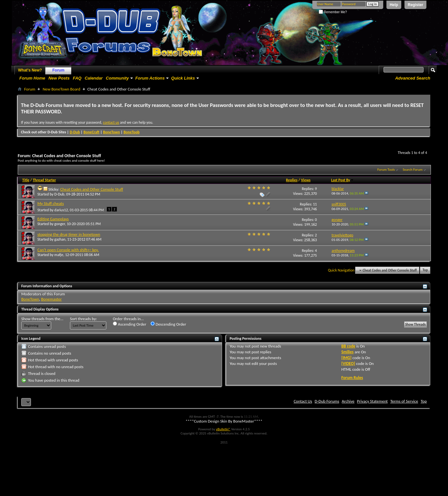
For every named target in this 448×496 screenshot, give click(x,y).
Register (415, 5)
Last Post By (342, 180)
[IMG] (346, 358)
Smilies (347, 352)
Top (425, 270)
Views (306, 180)
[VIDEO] (348, 363)
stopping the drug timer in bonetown (69, 234)
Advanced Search (413, 78)
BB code (348, 346)
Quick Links (183, 78)
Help (394, 5)
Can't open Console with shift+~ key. (68, 250)
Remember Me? (333, 12)
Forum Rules (352, 378)
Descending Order (168, 324)
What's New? (30, 70)
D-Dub (75, 132)
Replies (292, 180)
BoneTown (112, 132)
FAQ (77, 78)
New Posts (59, 78)
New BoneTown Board (61, 89)
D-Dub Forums (327, 401)
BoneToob (131, 132)
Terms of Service (404, 401)
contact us (111, 122)
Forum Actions (150, 78)
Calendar (94, 78)
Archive (348, 401)
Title (26, 180)
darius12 (61, 210)
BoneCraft (92, 132)
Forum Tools (386, 170)
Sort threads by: (83, 319)
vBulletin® (223, 429)
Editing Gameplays (53, 219)
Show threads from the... (42, 319)
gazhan (60, 239)
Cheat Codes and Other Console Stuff (92, 189)
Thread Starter (44, 180)
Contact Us (303, 401)
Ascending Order (130, 324)
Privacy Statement (372, 401)
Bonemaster (52, 299)
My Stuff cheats (51, 203)
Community (117, 78)
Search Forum (413, 170)
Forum (58, 70)
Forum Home (32, 78)
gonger (60, 224)
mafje (59, 255)
